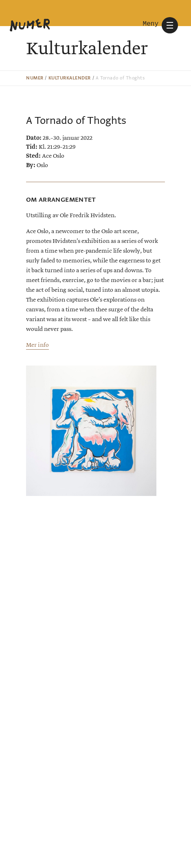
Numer (35, 78)
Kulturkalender (70, 78)
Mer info (37, 345)
